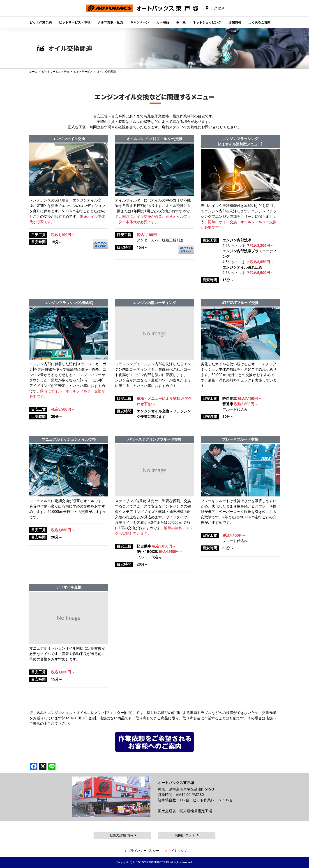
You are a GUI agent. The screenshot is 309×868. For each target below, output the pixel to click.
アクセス (217, 8)
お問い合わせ (187, 835)
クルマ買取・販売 (110, 22)
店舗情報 (235, 22)
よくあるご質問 (259, 22)
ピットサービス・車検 (75, 22)
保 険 (181, 22)
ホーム (33, 72)
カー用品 (163, 22)
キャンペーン (140, 22)
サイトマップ (178, 851)
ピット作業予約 (41, 22)
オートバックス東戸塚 (142, 12)
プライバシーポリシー (143, 851)
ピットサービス (83, 72)
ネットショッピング (207, 22)
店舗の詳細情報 (122, 835)
